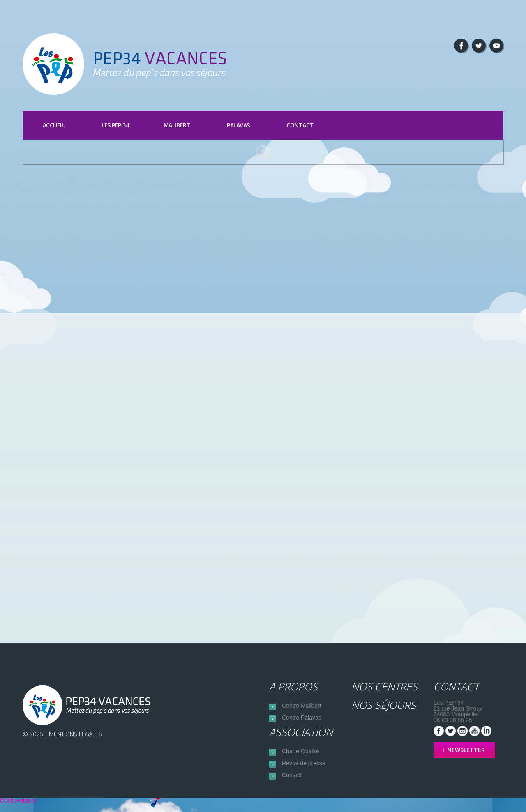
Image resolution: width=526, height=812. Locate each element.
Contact (300, 125)
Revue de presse (304, 769)
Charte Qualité (300, 755)
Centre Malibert (302, 707)
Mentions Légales (75, 735)
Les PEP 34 (115, 125)
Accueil (54, 125)
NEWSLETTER (464, 750)
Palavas (238, 125)
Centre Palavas (302, 720)
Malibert (177, 125)
